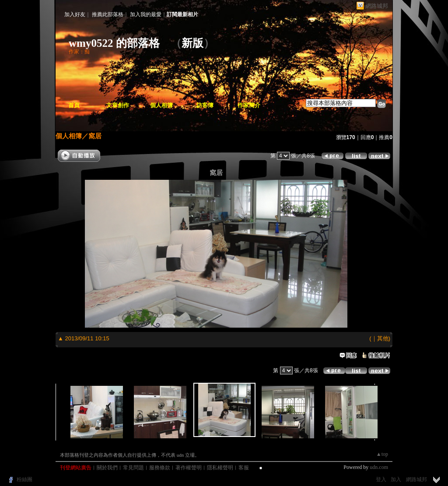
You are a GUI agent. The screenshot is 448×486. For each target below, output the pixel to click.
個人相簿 (161, 105)
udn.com (379, 467)
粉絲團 (24, 479)
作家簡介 (249, 105)
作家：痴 (79, 52)
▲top (382, 454)
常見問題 (133, 468)
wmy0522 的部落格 (114, 43)
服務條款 (160, 468)
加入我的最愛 (146, 14)
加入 (396, 479)
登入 (381, 479)
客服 (244, 468)
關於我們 (107, 468)
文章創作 (118, 105)
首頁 (74, 105)
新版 (192, 43)
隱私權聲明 (220, 468)
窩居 (95, 136)
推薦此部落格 (108, 14)
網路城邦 (377, 6)
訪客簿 (205, 105)
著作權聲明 (189, 468)
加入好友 (75, 14)
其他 (383, 338)
